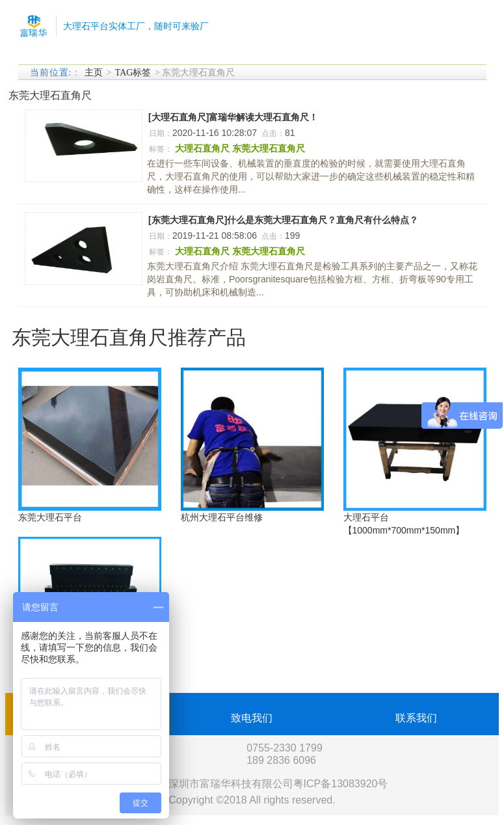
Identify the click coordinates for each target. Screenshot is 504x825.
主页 (94, 73)
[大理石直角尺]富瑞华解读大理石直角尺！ (233, 117)
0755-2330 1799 (285, 748)
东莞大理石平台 (50, 517)
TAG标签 (133, 73)
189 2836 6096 (281, 760)
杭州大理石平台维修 (222, 517)
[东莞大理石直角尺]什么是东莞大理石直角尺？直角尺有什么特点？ (283, 220)
